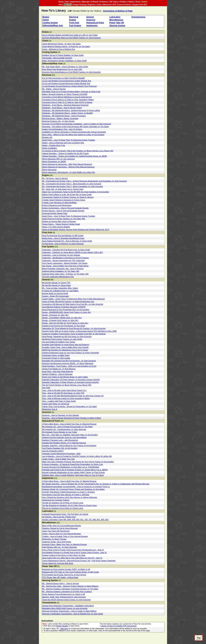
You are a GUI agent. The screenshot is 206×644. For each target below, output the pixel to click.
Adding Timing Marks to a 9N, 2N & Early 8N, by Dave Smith (67, 194)
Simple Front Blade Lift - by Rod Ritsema (59, 369)
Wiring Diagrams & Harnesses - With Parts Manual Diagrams (67, 164)
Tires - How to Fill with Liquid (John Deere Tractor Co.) (64, 390)
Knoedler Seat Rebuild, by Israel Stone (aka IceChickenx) (66, 345)
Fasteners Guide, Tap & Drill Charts (57, 542)
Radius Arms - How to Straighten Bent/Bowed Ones (63, 238)
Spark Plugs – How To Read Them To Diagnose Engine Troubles (69, 140)
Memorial (107, 5)
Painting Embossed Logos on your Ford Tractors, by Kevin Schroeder (70, 353)
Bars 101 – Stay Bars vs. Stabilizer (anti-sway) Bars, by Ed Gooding (70, 435)
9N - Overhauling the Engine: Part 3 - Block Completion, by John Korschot (72, 186)
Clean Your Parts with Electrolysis (56, 531)
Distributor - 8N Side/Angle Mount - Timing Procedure (64, 116)
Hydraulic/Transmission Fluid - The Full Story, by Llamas (65, 514)
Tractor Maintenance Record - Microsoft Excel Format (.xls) (66, 561)
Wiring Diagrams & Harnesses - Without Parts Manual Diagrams (68, 167)
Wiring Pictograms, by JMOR (54, 162)
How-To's (68, 5)
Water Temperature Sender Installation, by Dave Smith (64, 61)
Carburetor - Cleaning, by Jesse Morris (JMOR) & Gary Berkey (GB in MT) (72, 252)
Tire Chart (46, 388)
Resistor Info (47, 137)
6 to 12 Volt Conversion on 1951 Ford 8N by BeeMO (63, 78)
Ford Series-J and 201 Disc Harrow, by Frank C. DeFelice (66, 495)
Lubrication (115, 17)
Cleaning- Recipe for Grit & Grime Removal (60, 528)
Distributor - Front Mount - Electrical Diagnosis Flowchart (65, 105)
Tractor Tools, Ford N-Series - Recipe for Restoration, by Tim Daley (69, 406)
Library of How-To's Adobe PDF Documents (119, 626)
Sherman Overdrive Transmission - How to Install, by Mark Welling (69, 611)
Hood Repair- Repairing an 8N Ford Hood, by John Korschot (67, 336)
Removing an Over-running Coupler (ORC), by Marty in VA (66, 569)
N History (104, 2)
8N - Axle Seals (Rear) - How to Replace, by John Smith (65, 67)
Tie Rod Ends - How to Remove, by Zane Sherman (63, 244)
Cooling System (50, 23)
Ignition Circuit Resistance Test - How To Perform (62, 129)
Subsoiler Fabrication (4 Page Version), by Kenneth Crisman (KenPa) (70, 382)
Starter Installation (49, 148)
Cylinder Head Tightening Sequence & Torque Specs (64, 200)
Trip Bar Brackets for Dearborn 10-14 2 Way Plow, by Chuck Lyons (69, 505)
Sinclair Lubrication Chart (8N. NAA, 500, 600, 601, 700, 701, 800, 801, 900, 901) (75, 520)
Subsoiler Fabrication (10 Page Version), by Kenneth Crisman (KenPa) (71, 380)
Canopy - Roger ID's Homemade (55, 296)
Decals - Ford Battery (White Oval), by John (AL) (62, 318)
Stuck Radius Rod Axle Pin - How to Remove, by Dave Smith (67, 241)
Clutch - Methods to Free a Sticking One (58, 49)
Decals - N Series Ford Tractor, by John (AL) (60, 320)
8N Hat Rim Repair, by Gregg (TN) (56, 283)
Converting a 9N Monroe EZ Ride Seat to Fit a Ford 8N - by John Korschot (73, 304)
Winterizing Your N (50, 409)
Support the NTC (140, 5)
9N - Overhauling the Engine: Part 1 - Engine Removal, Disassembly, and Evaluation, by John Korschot (84, 181)
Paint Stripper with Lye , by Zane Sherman (59, 547)
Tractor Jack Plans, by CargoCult (56, 404)
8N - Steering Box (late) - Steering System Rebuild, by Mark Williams (70, 586)
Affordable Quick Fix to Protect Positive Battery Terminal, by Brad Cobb (71, 92)
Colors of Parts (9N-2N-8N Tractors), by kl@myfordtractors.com (68, 301)
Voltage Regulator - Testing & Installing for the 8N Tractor (65, 153)
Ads (67, 2)
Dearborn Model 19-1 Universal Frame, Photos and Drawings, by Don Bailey (73, 489)
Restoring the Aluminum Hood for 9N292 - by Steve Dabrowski (68, 363)
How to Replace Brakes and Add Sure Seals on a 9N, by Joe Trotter (70, 35)
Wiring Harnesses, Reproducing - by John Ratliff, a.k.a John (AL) (69, 172)
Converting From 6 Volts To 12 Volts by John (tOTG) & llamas (67, 102)
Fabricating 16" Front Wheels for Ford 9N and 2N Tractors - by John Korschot (74, 328)
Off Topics (114, 2)
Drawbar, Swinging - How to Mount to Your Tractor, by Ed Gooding (69, 445)
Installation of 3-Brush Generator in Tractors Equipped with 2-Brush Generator (74, 132)
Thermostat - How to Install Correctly (57, 58)
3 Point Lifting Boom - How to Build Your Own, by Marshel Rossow (69, 424)
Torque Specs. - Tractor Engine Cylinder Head (61, 224)
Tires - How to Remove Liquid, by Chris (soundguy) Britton (66, 398)
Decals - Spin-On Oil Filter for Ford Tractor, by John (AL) (65, 323)
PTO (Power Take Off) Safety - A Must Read (60, 577)
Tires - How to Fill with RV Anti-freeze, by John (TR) (63, 393)
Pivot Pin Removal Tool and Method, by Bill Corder (63, 236)
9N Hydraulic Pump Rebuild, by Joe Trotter (60, 432)
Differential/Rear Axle (53, 26)
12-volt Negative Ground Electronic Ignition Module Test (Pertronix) (69, 86)
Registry (91, 5)
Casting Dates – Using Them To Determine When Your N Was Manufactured (73, 299)
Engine (73, 20)
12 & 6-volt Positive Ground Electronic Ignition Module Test (66, 83)
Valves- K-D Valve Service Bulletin (56, 227)
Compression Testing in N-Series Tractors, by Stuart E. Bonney (68, 197)
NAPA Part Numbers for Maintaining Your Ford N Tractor (65, 350)
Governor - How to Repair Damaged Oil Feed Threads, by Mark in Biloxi (71, 418)
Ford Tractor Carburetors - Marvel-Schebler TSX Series (65, 263)
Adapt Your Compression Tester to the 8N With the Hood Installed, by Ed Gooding (76, 192)
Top (198, 638)
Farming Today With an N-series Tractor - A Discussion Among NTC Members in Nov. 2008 (79, 331)
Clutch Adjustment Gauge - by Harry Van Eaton (61, 44)
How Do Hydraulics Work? (53, 451)
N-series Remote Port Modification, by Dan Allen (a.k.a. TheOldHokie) (71, 467)
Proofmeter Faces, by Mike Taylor (56, 355)
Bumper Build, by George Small (55, 293)
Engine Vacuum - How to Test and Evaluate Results (63, 211)
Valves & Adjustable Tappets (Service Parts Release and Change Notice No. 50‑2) (76, 229)
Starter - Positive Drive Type (54, 145)
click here (64, 629)
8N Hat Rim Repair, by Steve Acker (56, 285)
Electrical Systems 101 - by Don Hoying (58, 121)
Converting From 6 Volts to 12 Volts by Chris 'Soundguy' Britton (68, 100)
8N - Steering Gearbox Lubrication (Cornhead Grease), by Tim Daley (70, 589)
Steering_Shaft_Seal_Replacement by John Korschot (64, 597)
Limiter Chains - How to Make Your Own (58, 459)
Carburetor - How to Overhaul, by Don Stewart (61, 255)
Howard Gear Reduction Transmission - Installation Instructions (68, 606)
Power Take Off (117, 23)
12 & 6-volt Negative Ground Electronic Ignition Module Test (67, 81)
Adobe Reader (62, 626)
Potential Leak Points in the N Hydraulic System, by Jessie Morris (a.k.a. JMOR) (75, 470)
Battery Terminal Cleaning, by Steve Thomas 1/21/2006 (65, 94)
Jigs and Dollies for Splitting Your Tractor (59, 342)
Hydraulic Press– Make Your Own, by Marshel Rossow (64, 544)
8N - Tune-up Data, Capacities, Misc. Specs (60, 288)
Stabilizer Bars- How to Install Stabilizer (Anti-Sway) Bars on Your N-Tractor (73, 475)
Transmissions (138, 17)
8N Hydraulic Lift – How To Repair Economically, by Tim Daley (67, 427)
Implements (75, 2)
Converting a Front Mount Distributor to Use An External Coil (67, 97)
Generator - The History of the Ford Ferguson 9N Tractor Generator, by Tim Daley (75, 127)
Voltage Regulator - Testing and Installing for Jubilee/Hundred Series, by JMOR (74, 156)
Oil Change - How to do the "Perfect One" (59, 517)
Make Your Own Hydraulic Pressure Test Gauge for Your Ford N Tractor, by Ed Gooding (78, 462)
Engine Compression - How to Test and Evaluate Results (65, 208)
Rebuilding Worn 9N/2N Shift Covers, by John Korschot (65, 608)
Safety (131, 2)
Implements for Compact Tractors (56, 500)
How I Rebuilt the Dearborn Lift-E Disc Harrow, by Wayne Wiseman (70, 497)
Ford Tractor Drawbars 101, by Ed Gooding (60, 448)
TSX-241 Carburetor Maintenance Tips (58, 277)
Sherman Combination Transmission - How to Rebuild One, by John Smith (72, 614)
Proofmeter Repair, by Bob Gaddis (56, 358)
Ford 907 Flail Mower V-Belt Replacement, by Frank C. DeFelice (68, 492)
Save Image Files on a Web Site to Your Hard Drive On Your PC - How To (72, 558)
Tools (138, 2)
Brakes (46, 17)
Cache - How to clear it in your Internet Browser (61, 534)
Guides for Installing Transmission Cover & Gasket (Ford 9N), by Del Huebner (74, 334)
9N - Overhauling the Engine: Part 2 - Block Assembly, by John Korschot (72, 184)
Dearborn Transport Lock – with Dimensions (60, 440)
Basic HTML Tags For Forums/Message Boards (61, 526)
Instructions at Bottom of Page (118, 11)
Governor (91, 20)
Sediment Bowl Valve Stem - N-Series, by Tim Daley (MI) (65, 274)
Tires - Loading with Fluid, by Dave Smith (59, 401)
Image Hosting (80, 5)
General (90, 17)
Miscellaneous (116, 20)
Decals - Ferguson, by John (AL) (55, 315)
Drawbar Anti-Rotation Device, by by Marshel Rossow (64, 443)
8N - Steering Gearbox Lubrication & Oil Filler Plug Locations (67, 592)
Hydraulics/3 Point (95, 23)
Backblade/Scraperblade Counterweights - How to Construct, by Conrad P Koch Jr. (76, 487)
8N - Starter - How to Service (54, 89)
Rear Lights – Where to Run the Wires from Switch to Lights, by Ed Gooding (73, 135)
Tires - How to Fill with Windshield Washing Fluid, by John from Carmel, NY (73, 396)
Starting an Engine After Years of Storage (59, 221)
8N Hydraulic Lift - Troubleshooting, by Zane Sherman (64, 429)
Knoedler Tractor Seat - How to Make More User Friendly (65, 347)
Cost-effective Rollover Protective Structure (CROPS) (64, 307)
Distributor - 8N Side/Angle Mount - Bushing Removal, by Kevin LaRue (71, 110)
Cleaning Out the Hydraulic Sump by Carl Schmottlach (64, 437)
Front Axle (74, 23)
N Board (95, 2)
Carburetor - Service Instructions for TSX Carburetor (63, 260)
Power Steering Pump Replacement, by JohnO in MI (63, 594)
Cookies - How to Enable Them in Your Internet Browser (65, 536)
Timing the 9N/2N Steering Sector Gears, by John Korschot (66, 600)
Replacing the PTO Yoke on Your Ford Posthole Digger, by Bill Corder (71, 572)
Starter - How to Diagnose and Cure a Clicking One (63, 143)
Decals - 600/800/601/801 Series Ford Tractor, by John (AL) (67, 312)
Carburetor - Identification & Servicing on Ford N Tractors (65, 258)
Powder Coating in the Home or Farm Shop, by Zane (64, 555)
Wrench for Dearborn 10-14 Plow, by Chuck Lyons (63, 508)
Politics (123, 2)
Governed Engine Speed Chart (55, 213)
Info (60, 5)
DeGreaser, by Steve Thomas (54, 539)
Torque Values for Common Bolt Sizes (58, 563)
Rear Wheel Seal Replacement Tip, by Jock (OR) (62, 69)
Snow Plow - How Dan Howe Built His (57, 371)
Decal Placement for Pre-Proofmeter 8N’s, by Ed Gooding (66, 310)
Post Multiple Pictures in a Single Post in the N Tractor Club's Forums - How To (74, 552)
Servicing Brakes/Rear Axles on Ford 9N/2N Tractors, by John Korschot (71, 38)
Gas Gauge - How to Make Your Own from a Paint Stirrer (65, 266)
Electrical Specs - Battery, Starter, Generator (60, 118)
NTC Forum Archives (122, 5)
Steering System (117, 26)
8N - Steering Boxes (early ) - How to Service (60, 583)
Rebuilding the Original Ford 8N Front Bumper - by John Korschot (69, 361)
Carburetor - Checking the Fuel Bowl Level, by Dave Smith (66, 250)
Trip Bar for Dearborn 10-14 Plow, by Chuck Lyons (63, 503)
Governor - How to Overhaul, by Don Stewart (60, 415)
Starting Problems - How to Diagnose (57, 374)
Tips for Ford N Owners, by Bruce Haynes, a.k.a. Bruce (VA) (67, 385)
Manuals (86, 2)
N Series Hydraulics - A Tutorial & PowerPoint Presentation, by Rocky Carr (72, 464)
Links (99, 5)
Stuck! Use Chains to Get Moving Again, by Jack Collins (65, 377)
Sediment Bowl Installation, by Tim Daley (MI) (61, 271)
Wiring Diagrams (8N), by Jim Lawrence (58, 159)
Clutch (46, 20)
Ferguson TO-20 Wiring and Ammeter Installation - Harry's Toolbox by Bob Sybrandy (77, 124)
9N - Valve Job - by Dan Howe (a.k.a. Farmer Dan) (63, 189)
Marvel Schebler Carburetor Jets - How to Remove (63, 269)
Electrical (74, 17)
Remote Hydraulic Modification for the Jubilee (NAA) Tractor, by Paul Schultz (73, 472)
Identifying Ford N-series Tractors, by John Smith (62, 339)
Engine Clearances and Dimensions (57, 205)
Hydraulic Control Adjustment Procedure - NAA (61, 454)
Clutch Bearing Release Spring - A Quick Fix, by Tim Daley (66, 46)
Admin (145, 2)
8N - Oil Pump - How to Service (55, 178)
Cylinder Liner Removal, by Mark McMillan (59, 203)
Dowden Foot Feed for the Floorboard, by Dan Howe (64, 326)
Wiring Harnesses (49, 170)
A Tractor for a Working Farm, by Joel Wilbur (60, 291)
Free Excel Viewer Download (103, 561)
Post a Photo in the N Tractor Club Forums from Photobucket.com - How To (73, 550)
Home (61, 2)
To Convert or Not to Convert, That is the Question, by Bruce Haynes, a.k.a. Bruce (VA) (78, 151)
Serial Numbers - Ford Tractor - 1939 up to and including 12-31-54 (69, 366)
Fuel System (75, 26)
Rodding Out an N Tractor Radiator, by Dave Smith (63, 55)
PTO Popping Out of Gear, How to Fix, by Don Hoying (64, 575)
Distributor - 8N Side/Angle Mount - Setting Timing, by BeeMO (67, 113)
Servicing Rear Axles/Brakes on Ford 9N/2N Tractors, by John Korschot (71, 72)
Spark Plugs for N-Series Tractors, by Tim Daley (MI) (64, 219)
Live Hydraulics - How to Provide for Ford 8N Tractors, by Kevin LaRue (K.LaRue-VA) (77, 456)
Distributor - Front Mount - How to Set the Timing (62, 108)
